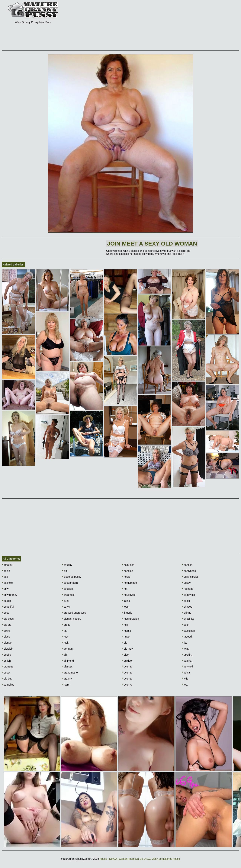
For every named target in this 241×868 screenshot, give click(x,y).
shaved (187, 607)
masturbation (130, 619)
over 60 (127, 679)
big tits (7, 625)
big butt (7, 679)
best (5, 613)
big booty (8, 619)
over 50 (127, 673)
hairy (66, 685)
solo (185, 625)
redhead (188, 589)
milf (125, 625)
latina (126, 601)
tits (184, 643)
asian (6, 571)
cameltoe (8, 685)
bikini (6, 631)
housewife (129, 595)
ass (5, 577)
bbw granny (10, 595)
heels (126, 577)
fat (64, 631)
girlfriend (68, 661)
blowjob (7, 649)
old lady (127, 649)
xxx (185, 685)
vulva (186, 673)
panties (187, 565)
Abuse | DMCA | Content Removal (119, 859)
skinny (186, 613)
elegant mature (72, 619)
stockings (188, 631)
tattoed (187, 637)
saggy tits (188, 595)
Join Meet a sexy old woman (152, 244)
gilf (64, 655)
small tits (188, 619)
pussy (186, 583)
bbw (5, 589)
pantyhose (189, 571)
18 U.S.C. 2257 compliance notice (160, 859)
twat (185, 649)
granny (67, 679)
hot (125, 589)
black (6, 637)
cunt (65, 601)
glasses (67, 667)
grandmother (70, 673)
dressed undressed (74, 613)
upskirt (187, 655)
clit (64, 571)
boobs (6, 655)
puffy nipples (190, 577)
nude (126, 637)
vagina (187, 661)
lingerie (127, 613)
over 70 (127, 685)
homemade (129, 583)
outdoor (127, 661)
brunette (8, 667)
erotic (66, 625)
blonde (7, 643)
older (126, 655)
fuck (65, 643)
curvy (66, 607)
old (125, 643)
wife (185, 679)
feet (65, 637)
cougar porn (70, 583)
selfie (186, 601)
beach (6, 601)
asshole (7, 583)
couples (67, 589)
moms (126, 631)
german (67, 649)
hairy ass (128, 565)
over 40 (127, 667)
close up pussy (72, 577)
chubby (67, 565)
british (6, 661)
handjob (128, 571)
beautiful (8, 607)
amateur (8, 565)
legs (125, 607)
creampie (68, 595)
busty (6, 673)
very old (187, 667)
